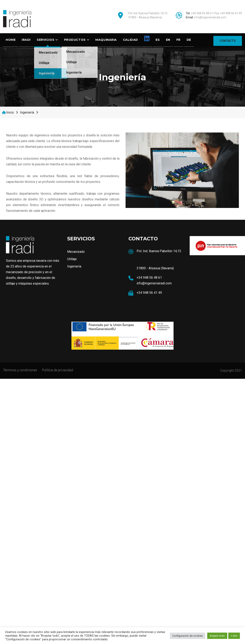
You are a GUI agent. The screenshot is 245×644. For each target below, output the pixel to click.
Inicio (10, 112)
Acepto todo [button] (217, 636)
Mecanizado (48, 52)
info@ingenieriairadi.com (210, 17)
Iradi (26, 40)
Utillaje (44, 63)
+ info (234, 636)
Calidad (130, 40)
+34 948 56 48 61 (202, 13)
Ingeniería (47, 73)
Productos (75, 40)
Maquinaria (106, 40)
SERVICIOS (46, 40)
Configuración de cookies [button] (188, 636)
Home (11, 40)
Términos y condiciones (20, 370)
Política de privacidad (58, 370)
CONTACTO (228, 40)
